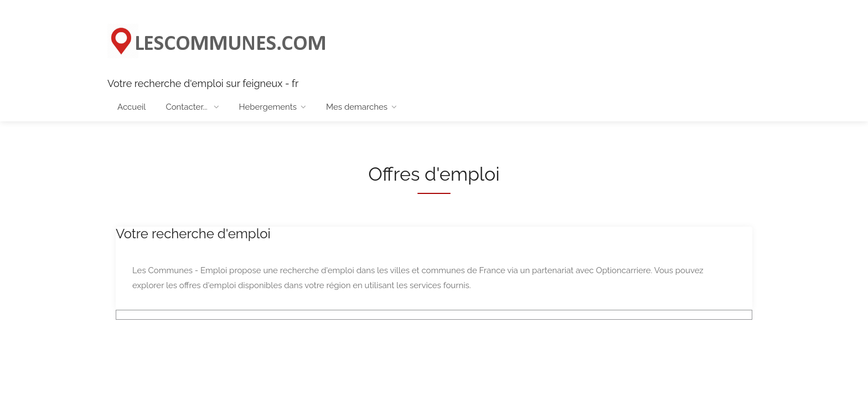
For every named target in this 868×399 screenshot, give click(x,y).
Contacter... (187, 107)
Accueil (131, 107)
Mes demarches (357, 107)
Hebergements (268, 107)
